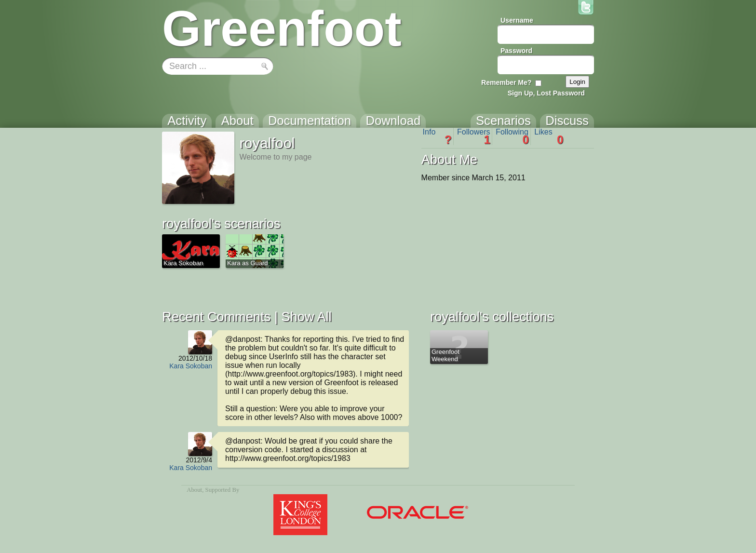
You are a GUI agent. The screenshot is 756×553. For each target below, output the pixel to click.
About (194, 490)
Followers (474, 136)
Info (437, 136)
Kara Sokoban (191, 366)
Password (516, 51)
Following (512, 136)
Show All (306, 317)
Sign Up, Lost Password (546, 93)
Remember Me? (506, 82)
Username (517, 20)
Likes (549, 136)
